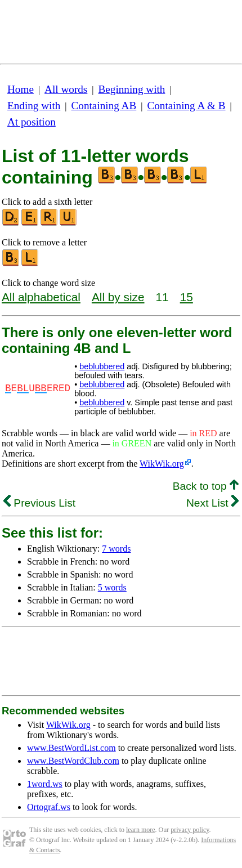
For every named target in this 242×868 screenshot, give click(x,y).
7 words (116, 549)
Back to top (206, 486)
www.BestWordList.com (71, 748)
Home (21, 89)
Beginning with (132, 89)
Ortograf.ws (49, 807)
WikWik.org (162, 464)
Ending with (34, 106)
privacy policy (190, 830)
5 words (112, 587)
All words (66, 89)
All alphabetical (41, 297)
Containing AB (104, 106)
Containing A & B (186, 106)
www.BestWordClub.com (73, 761)
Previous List (39, 503)
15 (187, 297)
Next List (212, 503)
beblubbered (102, 366)
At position (32, 122)
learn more (141, 830)
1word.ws (45, 784)
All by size (118, 297)
